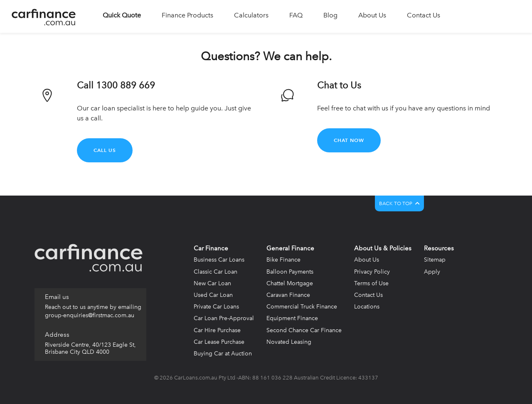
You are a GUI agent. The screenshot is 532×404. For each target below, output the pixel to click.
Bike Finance (283, 260)
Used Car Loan (213, 295)
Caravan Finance (288, 295)
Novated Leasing (289, 342)
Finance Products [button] (187, 15)
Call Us (105, 150)
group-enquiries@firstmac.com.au (90, 315)
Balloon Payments (290, 272)
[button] (122, 16)
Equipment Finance (292, 318)
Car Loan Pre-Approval (224, 318)
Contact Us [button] (424, 15)
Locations (367, 307)
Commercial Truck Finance (302, 307)
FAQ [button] (296, 15)
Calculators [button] (251, 15)
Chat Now (349, 140)
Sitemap (435, 260)
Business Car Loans (219, 260)
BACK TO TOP (399, 203)
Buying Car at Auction (223, 354)
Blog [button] (330, 15)
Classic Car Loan (216, 272)
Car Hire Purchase (217, 330)
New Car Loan (212, 283)
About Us (367, 260)
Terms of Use (371, 283)
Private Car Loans (216, 307)
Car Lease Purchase (219, 342)
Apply (432, 272)
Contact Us (368, 295)
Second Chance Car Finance (304, 330)
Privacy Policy (372, 272)
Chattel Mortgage (290, 283)
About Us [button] (372, 15)
